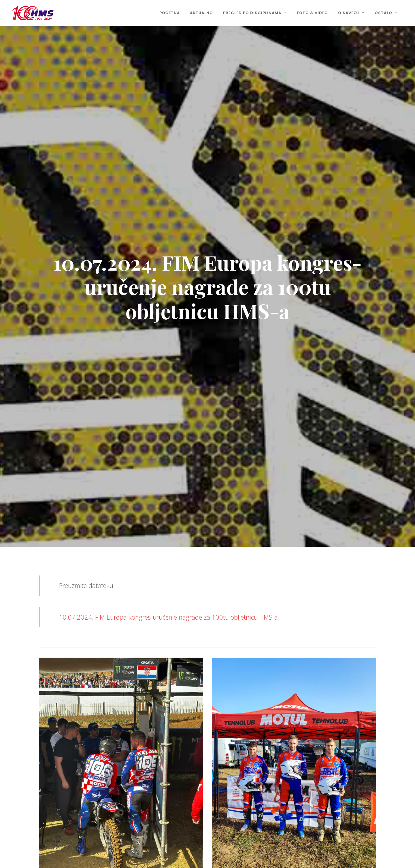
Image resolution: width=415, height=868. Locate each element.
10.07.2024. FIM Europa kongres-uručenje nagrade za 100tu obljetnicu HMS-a (168, 617)
